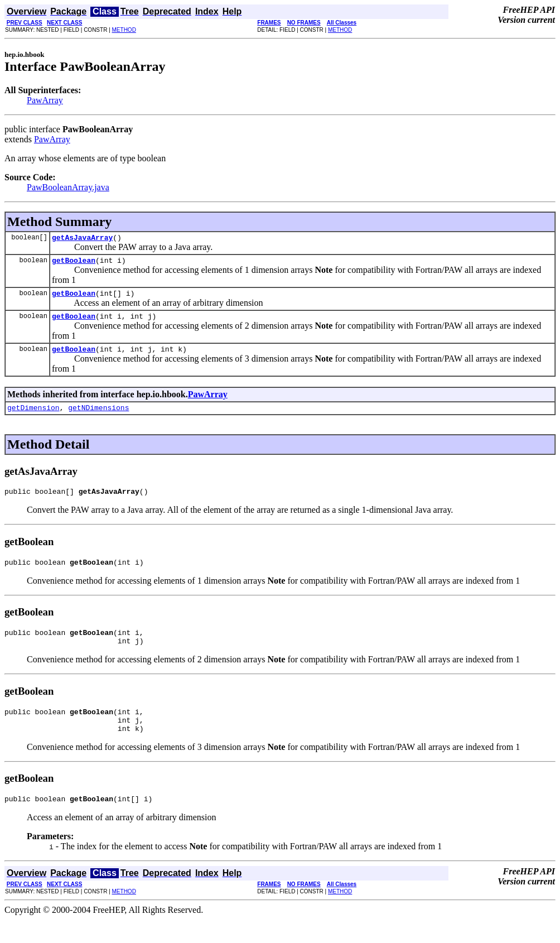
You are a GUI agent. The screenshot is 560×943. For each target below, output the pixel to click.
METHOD (124, 30)
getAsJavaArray (82, 239)
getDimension (33, 417)
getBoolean (74, 263)
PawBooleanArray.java (68, 187)
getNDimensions (98, 417)
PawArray (45, 100)
